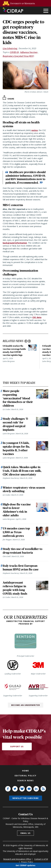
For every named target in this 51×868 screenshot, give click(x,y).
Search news (26, 780)
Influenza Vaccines (29, 52)
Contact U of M (41, 859)
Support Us (17, 746)
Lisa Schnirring (10, 48)
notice (35, 130)
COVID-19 (14, 52)
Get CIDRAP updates (26, 865)
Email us (26, 833)
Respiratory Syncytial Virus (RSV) (18, 56)
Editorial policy (26, 776)
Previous (26, 341)
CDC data (37, 317)
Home (26, 771)
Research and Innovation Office (17, 859)
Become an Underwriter (26, 705)
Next (29, 341)
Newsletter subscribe (26, 798)
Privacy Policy (27, 862)
